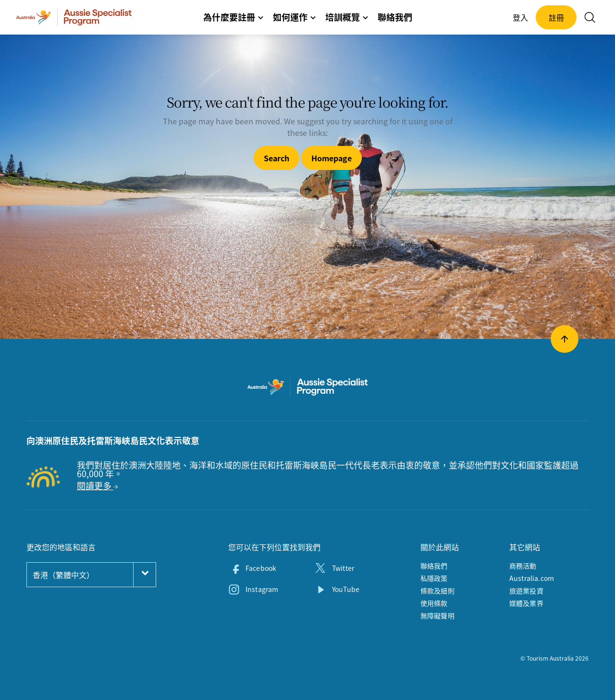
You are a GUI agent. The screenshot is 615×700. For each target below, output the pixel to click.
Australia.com (532, 578)
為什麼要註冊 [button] (233, 17)
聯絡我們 (434, 566)
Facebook (261, 568)
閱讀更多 (97, 486)
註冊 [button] (556, 17)
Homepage (332, 158)
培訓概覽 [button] (347, 17)
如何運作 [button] (294, 17)
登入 (520, 17)
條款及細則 (437, 591)
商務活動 (523, 566)
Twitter (343, 568)
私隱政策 (434, 578)
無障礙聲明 (437, 616)
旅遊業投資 (526, 591)
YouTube (346, 589)
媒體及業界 (526, 603)
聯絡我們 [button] (395, 17)
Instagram (262, 589)
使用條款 (434, 603)
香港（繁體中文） (63, 575)
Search (277, 158)
